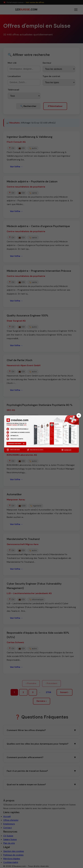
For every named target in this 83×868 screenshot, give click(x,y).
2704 (49, 692)
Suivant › (65, 692)
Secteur (47, 63)
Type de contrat (51, 76)
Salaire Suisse (10, 839)
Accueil (7, 816)
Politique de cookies (13, 855)
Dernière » (42, 701)
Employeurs (9, 824)
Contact (8, 828)
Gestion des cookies (14, 851)
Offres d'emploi (11, 820)
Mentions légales (12, 859)
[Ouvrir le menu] (76, 10)
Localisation (14, 76)
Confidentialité (11, 862)
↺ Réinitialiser (55, 106)
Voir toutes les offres (35, 2)
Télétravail (13, 90)
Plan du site (9, 843)
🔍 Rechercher (28, 106)
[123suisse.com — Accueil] (26, 10)
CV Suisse (8, 836)
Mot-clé (12, 63)
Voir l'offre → (16, 167)
